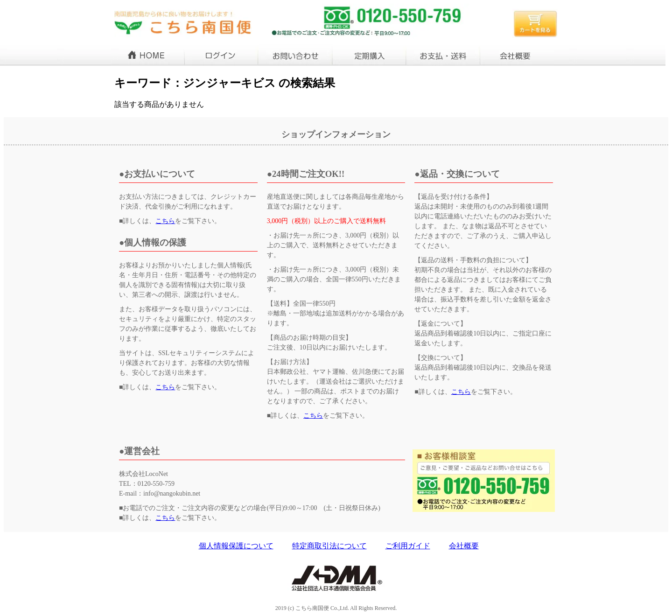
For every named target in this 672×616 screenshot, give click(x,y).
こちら (165, 221)
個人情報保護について (236, 546)
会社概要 (464, 546)
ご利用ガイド (408, 546)
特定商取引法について (329, 546)
